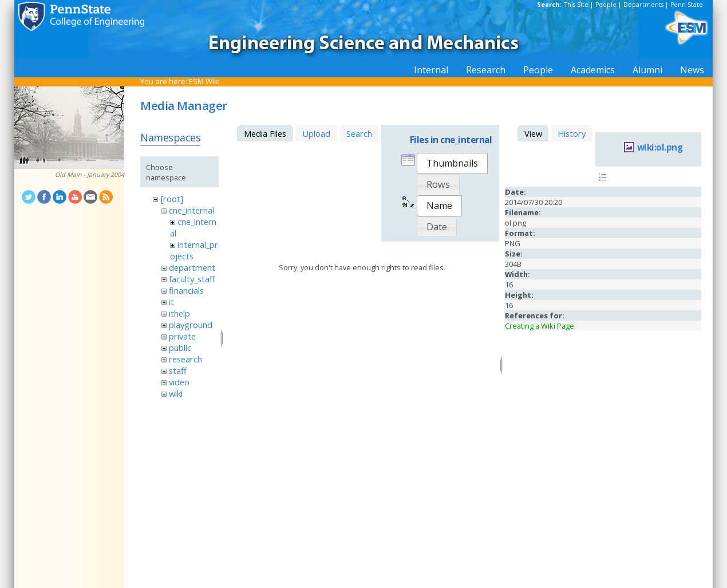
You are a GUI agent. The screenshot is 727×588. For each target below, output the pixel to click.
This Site (576, 5)
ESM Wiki (204, 81)
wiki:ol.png (660, 147)
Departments (643, 5)
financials (186, 290)
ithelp (179, 313)
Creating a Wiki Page (540, 326)
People (606, 5)
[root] (172, 199)
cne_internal (191, 210)
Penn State (687, 5)
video (179, 382)
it (171, 302)
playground (191, 325)
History (572, 133)
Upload (316, 133)
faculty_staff (192, 279)
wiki (176, 393)
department (192, 267)
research (185, 359)
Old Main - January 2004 (90, 175)
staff (178, 370)
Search (359, 133)
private (182, 336)
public (180, 348)
